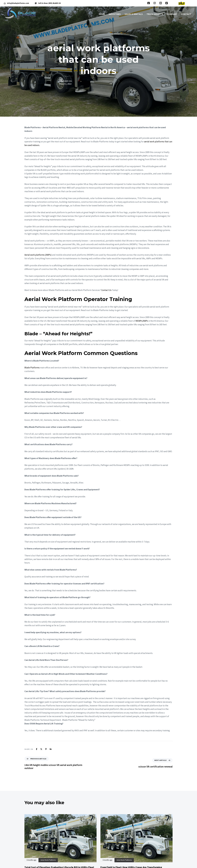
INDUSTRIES (115, 14)
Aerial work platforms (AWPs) (38, 255)
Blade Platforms (32, 368)
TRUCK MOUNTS (155, 14)
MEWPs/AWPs (142, 321)
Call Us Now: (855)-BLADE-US (49, 3)
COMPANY (172, 14)
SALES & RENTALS (134, 14)
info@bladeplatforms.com (18, 3)
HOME (102, 14)
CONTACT (186, 14)
